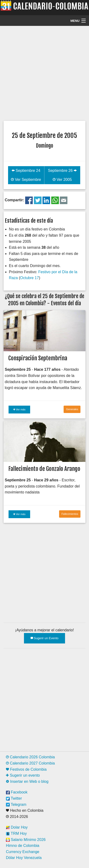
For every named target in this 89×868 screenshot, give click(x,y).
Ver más (19, 409)
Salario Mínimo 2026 (26, 840)
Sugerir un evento (23, 775)
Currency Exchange (23, 852)
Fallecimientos (70, 514)
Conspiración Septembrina (38, 358)
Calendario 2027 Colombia (30, 763)
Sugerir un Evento (45, 638)
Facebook (17, 792)
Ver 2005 (62, 180)
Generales (72, 409)
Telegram (16, 805)
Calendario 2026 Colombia (30, 757)
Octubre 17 (30, 278)
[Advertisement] (44, 73)
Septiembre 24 (26, 171)
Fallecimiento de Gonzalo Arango (44, 469)
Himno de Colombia (23, 846)
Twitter (14, 798)
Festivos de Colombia (26, 769)
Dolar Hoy (17, 827)
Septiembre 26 (62, 171)
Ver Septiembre (26, 180)
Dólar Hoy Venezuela (24, 858)
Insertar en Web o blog (27, 781)
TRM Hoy (16, 833)
